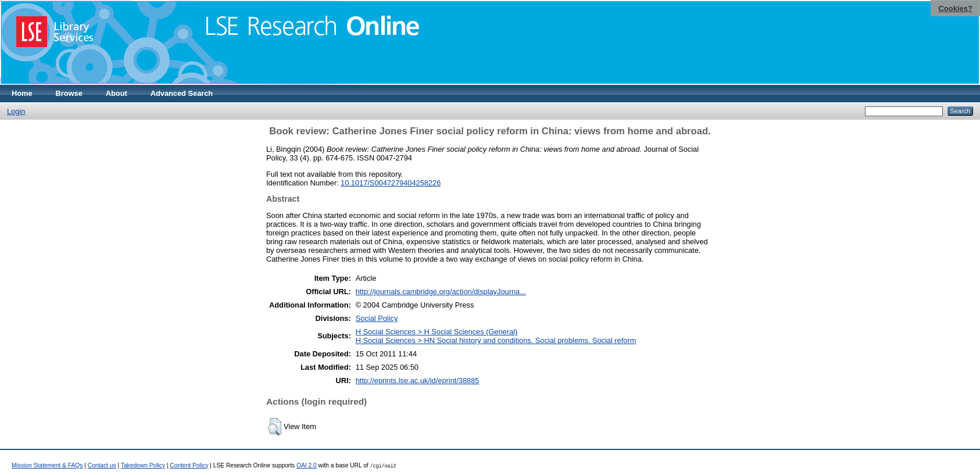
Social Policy (377, 318)
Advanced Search (182, 93)
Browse (69, 93)
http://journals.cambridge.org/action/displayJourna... (441, 292)
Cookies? (955, 8)
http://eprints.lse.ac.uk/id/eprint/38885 (418, 381)
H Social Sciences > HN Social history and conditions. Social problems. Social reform (496, 340)
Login (16, 111)
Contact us (102, 465)
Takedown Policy (143, 465)
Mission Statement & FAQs (47, 465)
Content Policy (189, 465)
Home (22, 93)
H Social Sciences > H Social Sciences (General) (437, 332)
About (117, 93)
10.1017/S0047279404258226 (391, 183)
